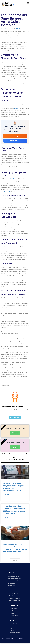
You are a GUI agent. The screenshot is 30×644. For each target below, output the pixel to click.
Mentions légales (14, 626)
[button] (27, 385)
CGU (11, 628)
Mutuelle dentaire (14, 596)
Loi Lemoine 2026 (14, 593)
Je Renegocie (14, 611)
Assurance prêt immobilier (14, 576)
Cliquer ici (15, 433)
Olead (12, 613)
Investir (3, 199)
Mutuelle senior (11, 583)
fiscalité (16, 108)
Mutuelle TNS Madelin (15, 598)
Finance (18, 29)
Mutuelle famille (12, 585)
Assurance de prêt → (15, 136)
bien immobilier (7, 191)
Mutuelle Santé (14, 616)
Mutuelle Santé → (15, 141)
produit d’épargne (13, 179)
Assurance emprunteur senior (15, 578)
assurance (11, 274)
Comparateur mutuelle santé (15, 581)
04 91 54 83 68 (14, 624)
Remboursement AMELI (15, 600)
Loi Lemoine (14, 609)
